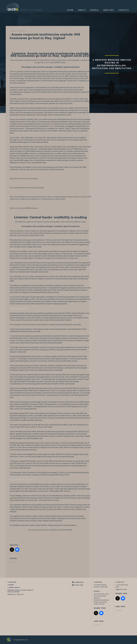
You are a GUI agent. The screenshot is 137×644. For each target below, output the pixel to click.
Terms (11, 585)
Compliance (14, 588)
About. (82, 10)
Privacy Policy (16, 595)
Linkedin (78, 582)
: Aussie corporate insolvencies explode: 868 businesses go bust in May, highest (45, 36)
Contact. (124, 10)
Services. (109, 10)
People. (95, 10)
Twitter (78, 585)
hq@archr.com (121, 589)
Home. (70, 10)
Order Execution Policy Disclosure (21, 591)
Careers (12, 582)
